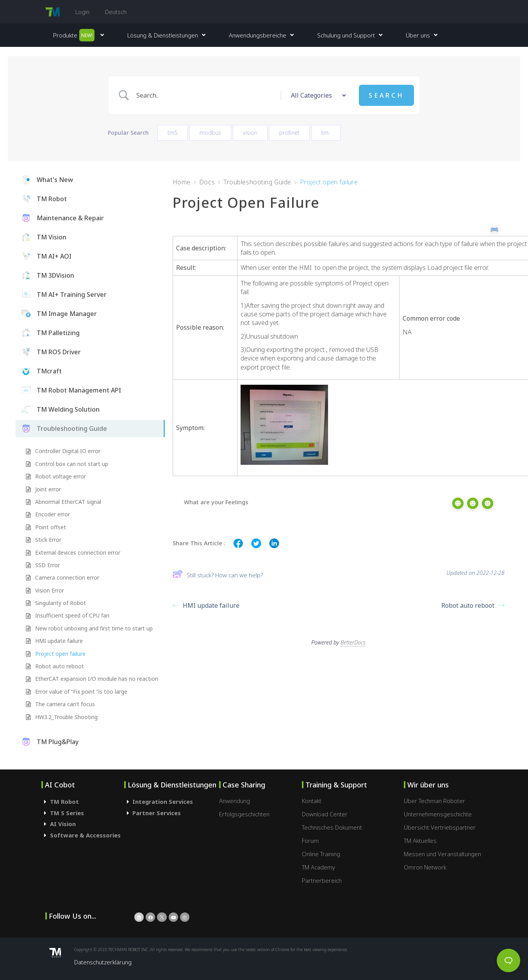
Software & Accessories (85, 835)
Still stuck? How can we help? (218, 575)
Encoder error (53, 514)
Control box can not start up (72, 464)
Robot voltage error (61, 476)
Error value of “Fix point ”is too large (81, 692)
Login (82, 12)
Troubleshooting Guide (257, 182)
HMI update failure (59, 641)
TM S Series (67, 813)
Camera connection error (67, 577)
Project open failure (60, 654)
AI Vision (63, 824)
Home (182, 182)
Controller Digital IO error (68, 451)
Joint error (48, 489)
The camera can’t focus (65, 704)
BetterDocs (353, 640)
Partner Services (157, 813)
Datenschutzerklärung (103, 962)
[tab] (83, 802)
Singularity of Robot (61, 603)
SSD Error (47, 565)
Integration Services (163, 801)
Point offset (51, 527)
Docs (207, 182)
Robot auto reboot (60, 666)
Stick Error (48, 540)
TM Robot (64, 801)
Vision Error (50, 590)
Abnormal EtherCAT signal (68, 502)
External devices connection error (78, 552)
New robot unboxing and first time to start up (94, 628)
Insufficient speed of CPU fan (72, 615)
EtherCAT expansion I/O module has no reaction (97, 679)
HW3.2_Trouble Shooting (66, 717)
